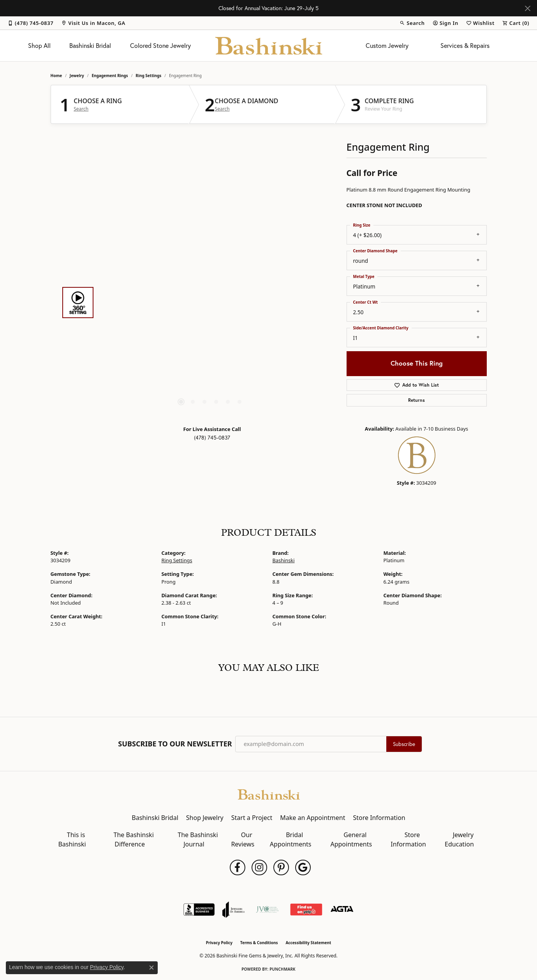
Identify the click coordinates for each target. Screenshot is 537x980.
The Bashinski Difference (134, 839)
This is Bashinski (72, 839)
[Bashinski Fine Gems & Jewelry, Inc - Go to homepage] (269, 794)
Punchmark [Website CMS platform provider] (283, 969)
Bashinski (284, 560)
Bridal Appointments (291, 839)
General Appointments (351, 839)
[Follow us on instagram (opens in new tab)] (259, 867)
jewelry (77, 76)
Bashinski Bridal (90, 46)
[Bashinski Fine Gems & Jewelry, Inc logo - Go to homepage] (268, 46)
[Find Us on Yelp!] (306, 910)
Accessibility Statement (308, 943)
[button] (412, 23)
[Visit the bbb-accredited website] (199, 910)
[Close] (527, 8)
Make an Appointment (313, 818)
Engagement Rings (110, 76)
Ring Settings (148, 76)
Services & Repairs (465, 46)
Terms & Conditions (259, 943)
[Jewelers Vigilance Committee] (267, 910)
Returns (416, 400)
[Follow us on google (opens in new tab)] (303, 867)
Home (56, 76)
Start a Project (252, 818)
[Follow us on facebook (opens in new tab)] (238, 867)
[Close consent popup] (151, 968)
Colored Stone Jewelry (160, 46)
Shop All (39, 46)
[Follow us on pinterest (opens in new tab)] (281, 867)
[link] (31, 23)
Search (81, 109)
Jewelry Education (459, 839)
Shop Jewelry (205, 818)
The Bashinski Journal (198, 839)
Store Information (379, 818)
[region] (210, 303)
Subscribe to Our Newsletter (175, 744)
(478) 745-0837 (212, 438)
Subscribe (404, 744)
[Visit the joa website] (234, 910)
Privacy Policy (219, 943)
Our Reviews (243, 839)
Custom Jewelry (387, 46)
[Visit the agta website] (342, 910)
